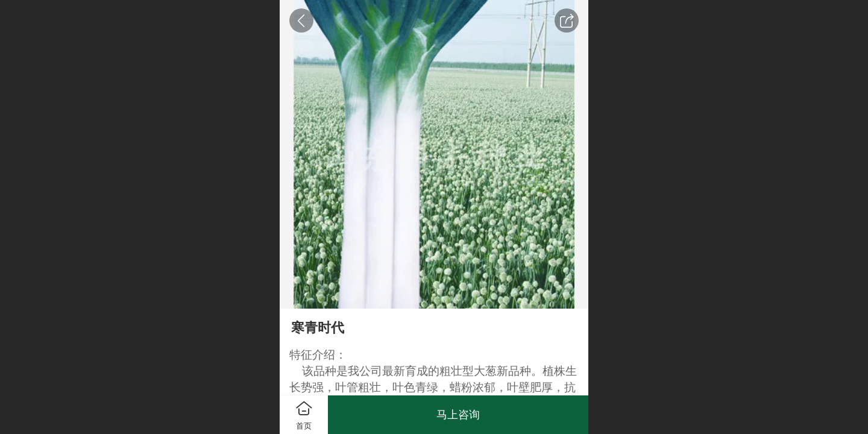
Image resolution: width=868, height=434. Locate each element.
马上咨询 (458, 415)
